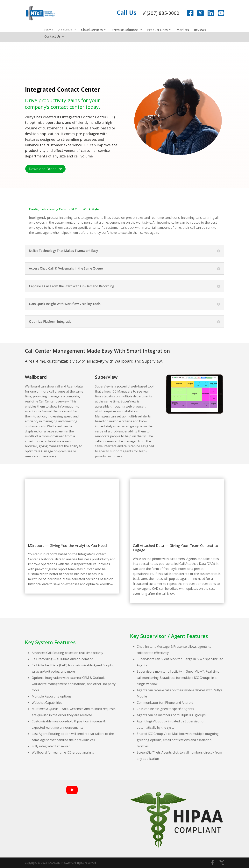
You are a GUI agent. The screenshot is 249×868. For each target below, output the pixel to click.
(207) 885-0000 (160, 13)
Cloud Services (92, 30)
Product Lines (157, 30)
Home (49, 30)
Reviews (200, 30)
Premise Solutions (125, 30)
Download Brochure (45, 169)
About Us (65, 30)
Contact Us (52, 37)
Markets (183, 30)
